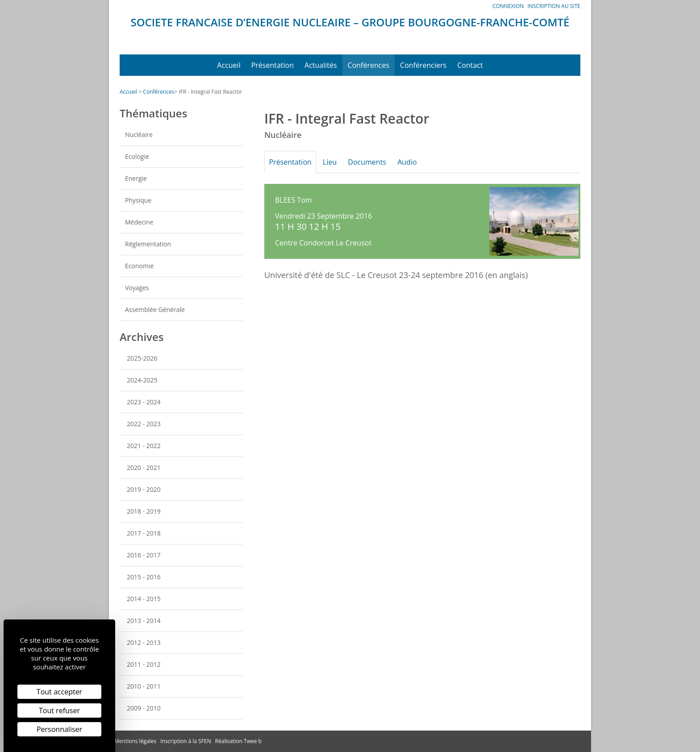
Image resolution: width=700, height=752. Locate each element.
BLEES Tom (294, 200)
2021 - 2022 (144, 446)
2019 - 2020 (144, 489)
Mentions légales (135, 741)
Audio (415, 162)
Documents (373, 162)
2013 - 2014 (144, 621)
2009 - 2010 (144, 708)
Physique (138, 200)
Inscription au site (554, 6)
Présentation (273, 65)
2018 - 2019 (144, 511)
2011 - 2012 (144, 664)
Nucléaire (139, 135)
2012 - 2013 (144, 642)
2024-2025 (142, 380)
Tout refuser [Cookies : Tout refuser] (59, 710)
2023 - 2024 (144, 402)
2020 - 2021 (144, 467)
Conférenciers (423, 65)
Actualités (321, 65)
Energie (136, 178)
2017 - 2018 (144, 533)
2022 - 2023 (144, 424)
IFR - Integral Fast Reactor (210, 92)
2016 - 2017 (144, 555)
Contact (470, 65)
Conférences (369, 65)
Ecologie (137, 156)
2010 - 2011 (144, 686)
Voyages (137, 288)
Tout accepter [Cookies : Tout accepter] (59, 692)
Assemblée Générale (155, 310)
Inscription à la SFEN (186, 741)
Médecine (139, 222)
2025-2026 (142, 358)
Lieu (333, 162)
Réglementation (148, 244)
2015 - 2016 (144, 577)
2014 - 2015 (144, 599)
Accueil (229, 65)
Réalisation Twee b (238, 741)
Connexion (508, 6)
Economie (139, 266)
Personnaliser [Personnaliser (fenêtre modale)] (59, 729)
